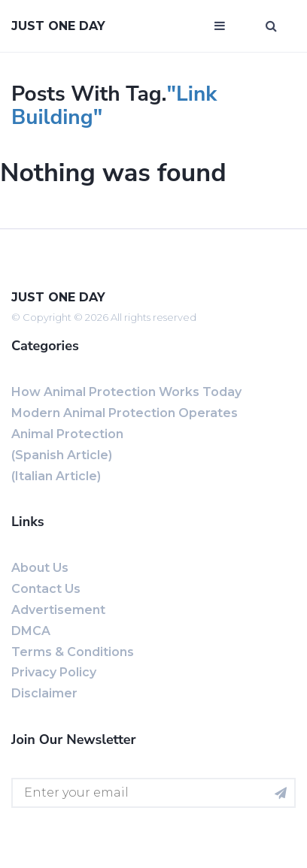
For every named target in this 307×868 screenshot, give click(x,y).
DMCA (31, 631)
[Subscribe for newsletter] (281, 793)
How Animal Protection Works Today (126, 392)
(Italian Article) (56, 476)
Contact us (46, 589)
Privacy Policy (54, 672)
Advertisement (58, 610)
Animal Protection (67, 434)
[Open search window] (271, 26)
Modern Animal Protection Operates (125, 413)
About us (40, 568)
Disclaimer (44, 693)
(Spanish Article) (62, 455)
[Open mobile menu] (220, 26)
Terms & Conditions (73, 652)
